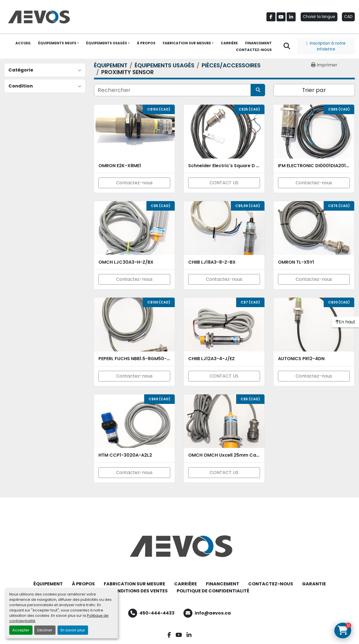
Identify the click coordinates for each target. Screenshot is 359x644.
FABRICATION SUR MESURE (187, 43)
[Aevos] (179, 546)
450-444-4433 (157, 613)
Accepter (21, 630)
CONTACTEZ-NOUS (254, 50)
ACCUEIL (23, 43)
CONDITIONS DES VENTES (139, 591)
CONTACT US (224, 183)
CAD (348, 17)
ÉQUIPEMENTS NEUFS (57, 43)
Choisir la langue (319, 17)
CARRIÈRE (229, 43)
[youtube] (281, 17)
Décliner (45, 630)
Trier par (314, 90)
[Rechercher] (172, 90)
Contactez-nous (134, 183)
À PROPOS (146, 43)
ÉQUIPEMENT (48, 584)
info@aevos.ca (213, 613)
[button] (58, 43)
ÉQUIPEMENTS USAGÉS (107, 43)
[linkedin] (291, 17)
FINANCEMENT (258, 43)
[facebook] (271, 17)
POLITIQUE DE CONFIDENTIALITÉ (213, 591)
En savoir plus (73, 630)
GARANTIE (314, 584)
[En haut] (345, 322)
